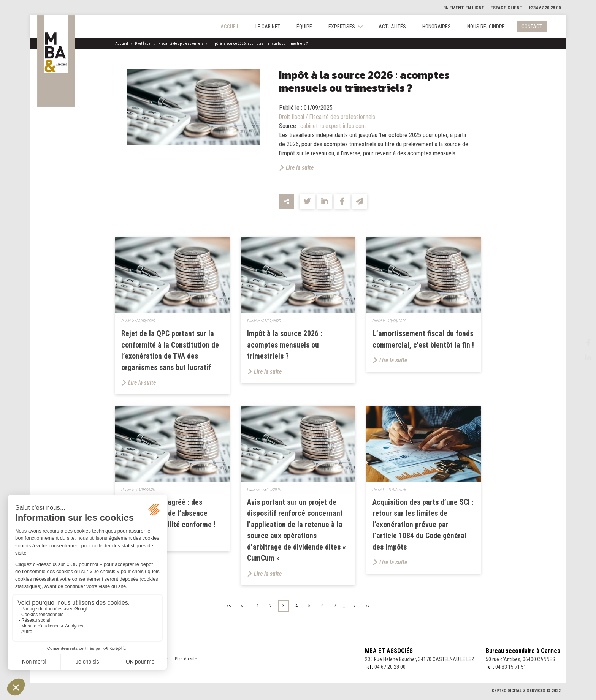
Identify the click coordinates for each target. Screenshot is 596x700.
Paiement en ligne (464, 8)
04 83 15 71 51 (511, 669)
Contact (532, 27)
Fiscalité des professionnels (181, 43)
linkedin (581, 358)
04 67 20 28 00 (389, 669)
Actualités (392, 27)
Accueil (230, 27)
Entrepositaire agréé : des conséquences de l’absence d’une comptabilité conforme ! (168, 515)
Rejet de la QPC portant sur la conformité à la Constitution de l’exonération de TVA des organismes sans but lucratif (170, 351)
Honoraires (437, 27)
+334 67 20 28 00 (545, 8)
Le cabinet (268, 27)
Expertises (342, 27)
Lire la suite (300, 168)
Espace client (506, 8)
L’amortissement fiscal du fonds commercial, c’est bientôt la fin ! (423, 340)
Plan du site (186, 661)
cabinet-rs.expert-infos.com (333, 126)
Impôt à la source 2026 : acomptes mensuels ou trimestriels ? (259, 43)
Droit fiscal (143, 43)
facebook (581, 343)
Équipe (304, 27)
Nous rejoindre (486, 27)
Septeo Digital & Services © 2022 (526, 693)
